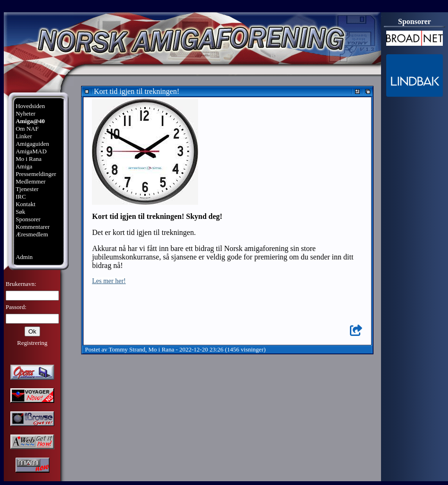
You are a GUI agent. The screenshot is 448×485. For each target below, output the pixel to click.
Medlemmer (31, 181)
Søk (20, 212)
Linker (24, 136)
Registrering (32, 343)
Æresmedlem (32, 234)
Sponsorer (28, 219)
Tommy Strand (127, 349)
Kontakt (25, 204)
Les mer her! (109, 281)
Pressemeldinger (36, 174)
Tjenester (27, 189)
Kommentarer (33, 227)
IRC (21, 197)
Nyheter (25, 113)
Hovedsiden (30, 106)
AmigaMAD (31, 151)
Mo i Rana (29, 159)
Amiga (24, 166)
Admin (24, 257)
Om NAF (27, 129)
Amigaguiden (32, 144)
